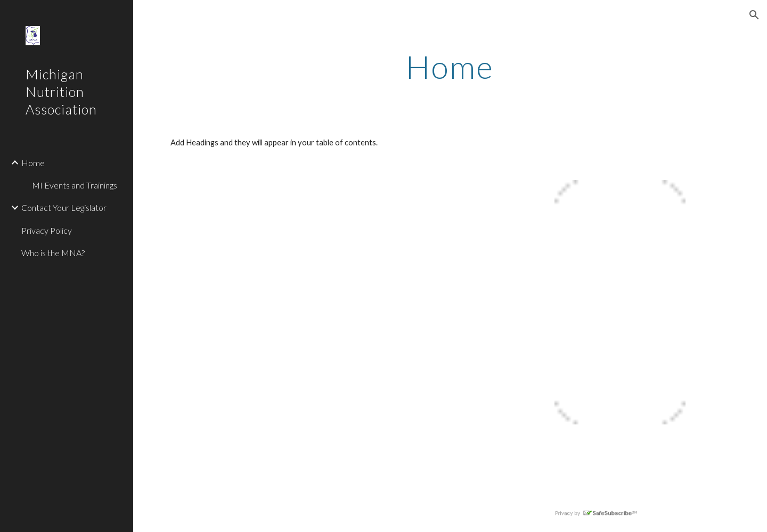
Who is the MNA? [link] (53, 253)
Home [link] (33, 163)
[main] (450, 67)
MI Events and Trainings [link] (75, 185)
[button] (754, 15)
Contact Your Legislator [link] (64, 207)
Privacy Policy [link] (47, 230)
